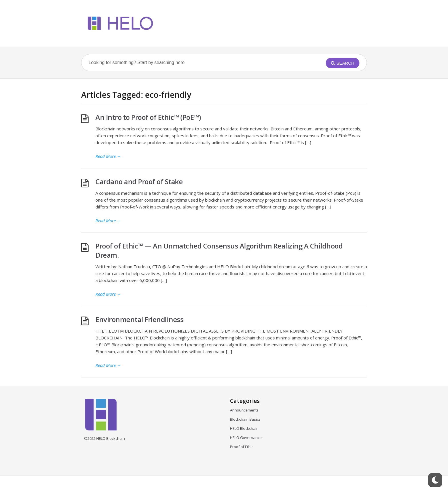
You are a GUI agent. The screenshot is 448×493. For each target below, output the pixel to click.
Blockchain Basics (245, 419)
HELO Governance (246, 438)
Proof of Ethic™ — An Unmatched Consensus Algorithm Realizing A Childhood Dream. (219, 250)
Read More (108, 156)
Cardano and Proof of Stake (139, 181)
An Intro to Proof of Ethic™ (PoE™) (148, 117)
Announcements (244, 410)
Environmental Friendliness (140, 319)
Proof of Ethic (242, 447)
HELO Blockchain (244, 428)
